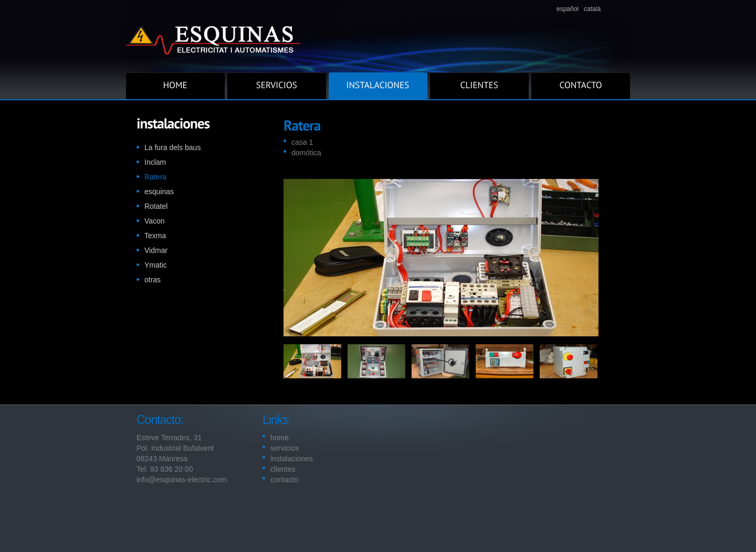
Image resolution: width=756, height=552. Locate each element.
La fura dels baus (172, 147)
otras (153, 280)
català (592, 9)
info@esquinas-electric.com (182, 480)
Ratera (155, 177)
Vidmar (156, 250)
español (568, 9)
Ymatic (156, 265)
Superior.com (378, 36)
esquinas (159, 192)
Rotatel (156, 206)
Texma (155, 236)
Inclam (155, 162)
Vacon (155, 221)
